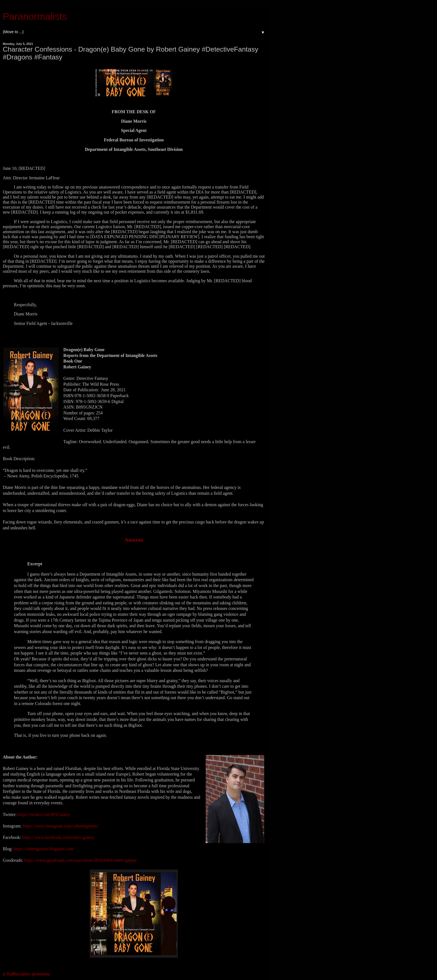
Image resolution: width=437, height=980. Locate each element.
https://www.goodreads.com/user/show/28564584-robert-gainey (81, 860)
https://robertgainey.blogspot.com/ (44, 849)
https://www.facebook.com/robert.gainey (58, 837)
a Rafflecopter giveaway (26, 974)
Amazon (134, 540)
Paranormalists (35, 16)
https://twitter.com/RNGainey (44, 814)
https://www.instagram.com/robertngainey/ (60, 826)
